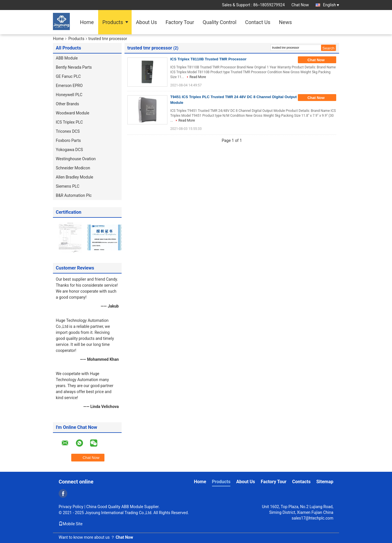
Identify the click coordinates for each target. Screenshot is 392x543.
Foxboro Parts (68, 140)
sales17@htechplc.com (312, 518)
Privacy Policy (71, 507)
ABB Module (67, 58)
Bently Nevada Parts (74, 67)
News (285, 22)
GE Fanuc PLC (68, 76)
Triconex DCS (68, 131)
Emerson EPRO (69, 86)
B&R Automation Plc (74, 195)
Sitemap (325, 482)
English (331, 5)
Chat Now (300, 5)
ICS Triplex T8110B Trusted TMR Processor (208, 59)
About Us (146, 22)
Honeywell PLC (69, 95)
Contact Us (258, 22)
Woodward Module (73, 113)
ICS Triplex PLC (69, 122)
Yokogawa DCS (69, 150)
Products (113, 22)
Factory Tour (180, 22)
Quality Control (219, 22)
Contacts (301, 482)
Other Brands (67, 104)
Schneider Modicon (73, 168)
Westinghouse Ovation (76, 159)
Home (87, 22)
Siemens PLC (68, 186)
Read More (198, 77)
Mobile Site (71, 524)
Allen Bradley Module (75, 177)
